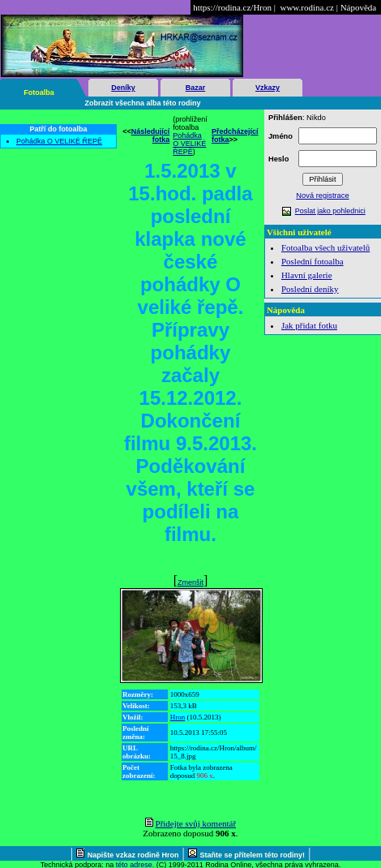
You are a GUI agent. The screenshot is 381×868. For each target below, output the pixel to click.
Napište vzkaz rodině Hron (133, 855)
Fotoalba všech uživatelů (325, 247)
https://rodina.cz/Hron (232, 7)
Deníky (123, 88)
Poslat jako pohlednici (330, 211)
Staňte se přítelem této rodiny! (253, 855)
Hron (178, 717)
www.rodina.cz (306, 7)
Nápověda (359, 7)
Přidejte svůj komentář (196, 823)
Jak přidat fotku (309, 325)
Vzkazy (268, 88)
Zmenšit (190, 582)
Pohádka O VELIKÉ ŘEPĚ (59, 141)
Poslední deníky (310, 289)
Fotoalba (39, 92)
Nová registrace (322, 196)
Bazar (196, 88)
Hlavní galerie (307, 275)
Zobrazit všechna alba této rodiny (143, 103)
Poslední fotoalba (313, 261)
